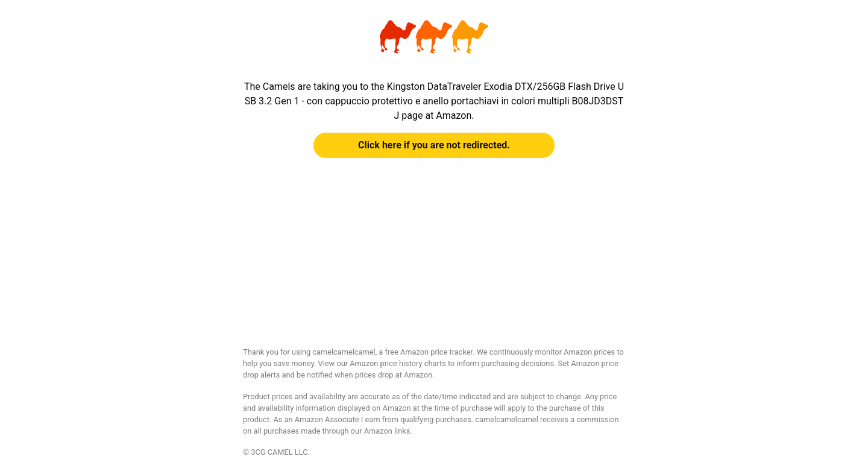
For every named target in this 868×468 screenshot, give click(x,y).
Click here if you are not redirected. (434, 145)
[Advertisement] (434, 262)
